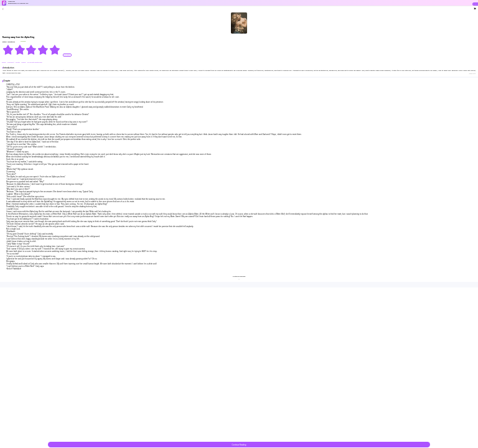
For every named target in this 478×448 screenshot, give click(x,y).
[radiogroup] (31, 50)
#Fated (18, 63)
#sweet (24, 63)
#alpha (4, 63)
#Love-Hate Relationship (35, 63)
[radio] (8, 50)
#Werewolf (11, 63)
